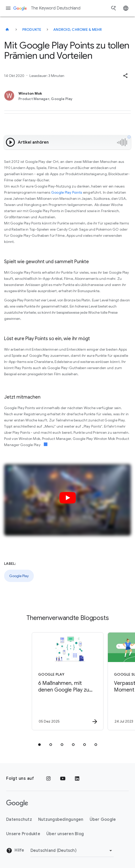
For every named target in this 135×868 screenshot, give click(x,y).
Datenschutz (19, 820)
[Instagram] (48, 778)
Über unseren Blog (65, 834)
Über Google (103, 820)
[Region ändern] (72, 851)
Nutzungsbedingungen (61, 820)
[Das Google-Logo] (17, 803)
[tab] (39, 745)
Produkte (32, 29)
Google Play (19, 576)
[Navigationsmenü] (8, 8)
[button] (125, 76)
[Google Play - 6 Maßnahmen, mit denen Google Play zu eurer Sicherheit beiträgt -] (66, 681)
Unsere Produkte (23, 834)
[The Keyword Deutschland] (7, 29)
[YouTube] (63, 778)
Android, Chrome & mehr (78, 29)
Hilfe (15, 851)
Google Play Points (67, 192)
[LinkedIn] (77, 778)
